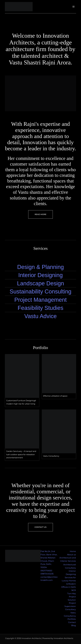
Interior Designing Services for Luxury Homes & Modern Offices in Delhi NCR (69, 581)
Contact (72, 622)
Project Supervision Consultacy (70, 606)
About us (71, 555)
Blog (73, 625)
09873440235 (47, 574)
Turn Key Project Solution (71, 597)
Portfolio (72, 619)
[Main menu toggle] (73, 7)
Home (73, 551)
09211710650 (46, 571)
